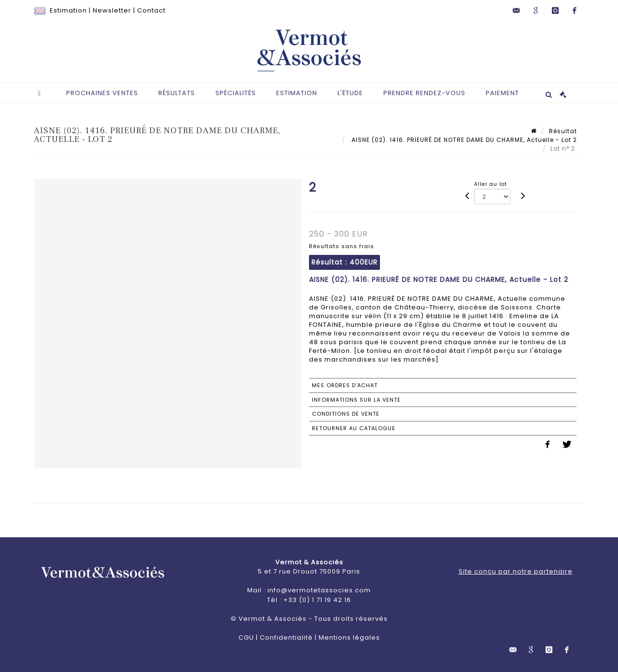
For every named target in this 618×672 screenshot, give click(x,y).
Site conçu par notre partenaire (516, 571)
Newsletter (112, 10)
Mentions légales (349, 637)
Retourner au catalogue (354, 428)
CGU (246, 637)
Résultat (563, 131)
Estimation (68, 10)
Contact (151, 10)
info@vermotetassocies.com (319, 590)
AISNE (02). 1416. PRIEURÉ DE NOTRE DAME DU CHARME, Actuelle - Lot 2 (463, 140)
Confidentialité (286, 637)
